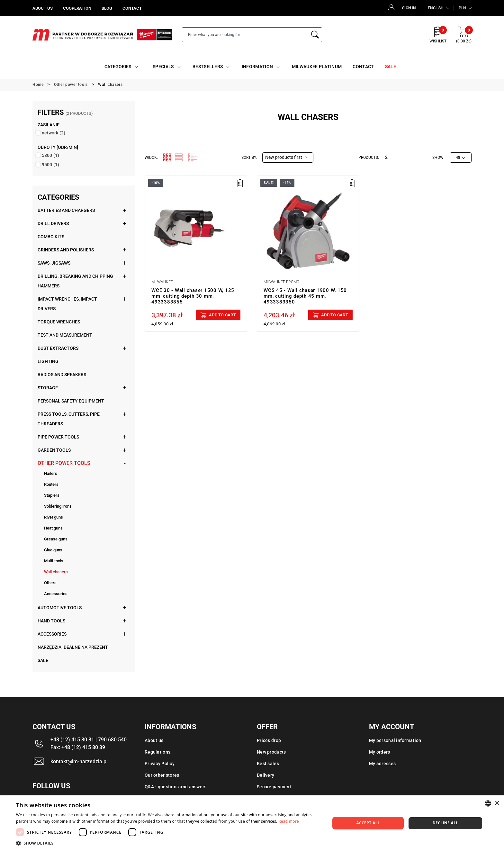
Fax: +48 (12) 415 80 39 (78, 747)
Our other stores (162, 775)
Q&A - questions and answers (176, 787)
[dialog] (252, 823)
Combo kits (51, 237)
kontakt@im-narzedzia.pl (79, 761)
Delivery (265, 775)
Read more (289, 821)
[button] (168, 843)
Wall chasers (56, 572)
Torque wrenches (59, 322)
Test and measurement (65, 335)
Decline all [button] (446, 823)
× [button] (497, 803)
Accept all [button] (368, 823)
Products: (369, 158)
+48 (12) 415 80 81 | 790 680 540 (89, 740)
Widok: (151, 158)
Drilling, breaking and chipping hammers (75, 281)
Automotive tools (60, 608)
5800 (50, 155)
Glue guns (53, 550)
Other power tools (64, 463)
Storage (48, 388)
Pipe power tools (58, 437)
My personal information (395, 740)
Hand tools (51, 621)
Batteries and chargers (66, 210)
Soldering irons (58, 506)
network (54, 133)
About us (154, 740)
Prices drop (269, 740)
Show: (438, 158)
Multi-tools (54, 561)
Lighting (48, 361)
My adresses (382, 764)
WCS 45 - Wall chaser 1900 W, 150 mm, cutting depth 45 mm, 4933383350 (305, 296)
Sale (43, 660)
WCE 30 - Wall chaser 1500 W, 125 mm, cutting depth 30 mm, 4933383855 (193, 296)
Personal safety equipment (71, 401)
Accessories (56, 594)
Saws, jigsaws (54, 263)
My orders (380, 752)
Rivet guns (54, 517)
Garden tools (54, 450)
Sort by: (249, 158)
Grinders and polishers (66, 250)
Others (50, 583)
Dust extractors (58, 348)
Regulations (157, 752)
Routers (51, 484)
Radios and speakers (62, 375)
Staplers (52, 495)
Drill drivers (53, 223)
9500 (50, 165)
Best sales (268, 764)
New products (271, 752)
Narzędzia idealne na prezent (73, 647)
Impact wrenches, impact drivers (67, 304)
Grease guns (56, 539)
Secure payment (274, 787)
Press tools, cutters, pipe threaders (69, 419)
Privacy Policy (160, 764)
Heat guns (53, 528)
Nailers (51, 473)
